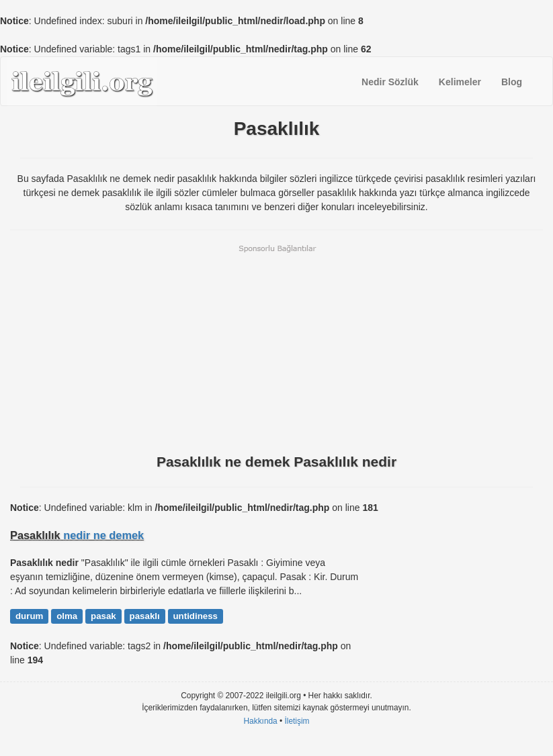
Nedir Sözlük (390, 82)
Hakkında (260, 721)
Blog (512, 82)
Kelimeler (460, 82)
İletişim (297, 721)
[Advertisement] (276, 348)
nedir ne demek (103, 535)
